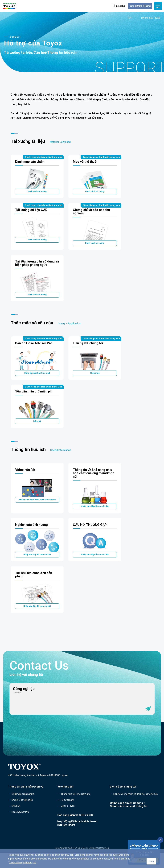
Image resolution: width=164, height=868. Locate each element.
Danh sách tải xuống (37, 193)
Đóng (151, 861)
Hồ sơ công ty (68, 815)
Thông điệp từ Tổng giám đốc (76, 809)
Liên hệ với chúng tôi (123, 802)
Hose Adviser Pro (20, 827)
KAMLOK (16, 821)
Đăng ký (37, 430)
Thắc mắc (95, 380)
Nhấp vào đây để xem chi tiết (95, 517)
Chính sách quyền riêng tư (23, 863)
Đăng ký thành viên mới (140, 6)
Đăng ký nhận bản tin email (37, 380)
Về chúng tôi (65, 802)
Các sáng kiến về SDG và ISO (75, 830)
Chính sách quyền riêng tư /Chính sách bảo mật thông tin (129, 820)
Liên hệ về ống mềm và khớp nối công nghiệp (136, 809)
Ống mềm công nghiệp (23, 809)
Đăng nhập (121, 6)
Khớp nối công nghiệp (22, 815)
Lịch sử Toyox (68, 821)
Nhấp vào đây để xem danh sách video (37, 510)
